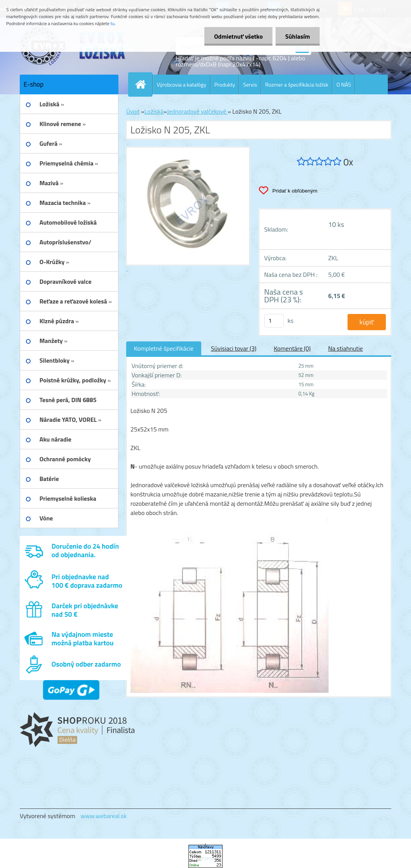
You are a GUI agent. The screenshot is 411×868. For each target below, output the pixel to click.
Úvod (133, 111)
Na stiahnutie (346, 348)
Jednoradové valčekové (197, 111)
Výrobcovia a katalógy (182, 84)
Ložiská (154, 111)
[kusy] (274, 321)
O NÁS (344, 84)
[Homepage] (144, 84)
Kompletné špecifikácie (164, 348)
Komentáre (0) (292, 348)
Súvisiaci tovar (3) (234, 348)
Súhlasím (298, 36)
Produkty (225, 84)
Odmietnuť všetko (238, 36)
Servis (250, 84)
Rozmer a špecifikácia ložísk (297, 84)
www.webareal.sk (104, 816)
